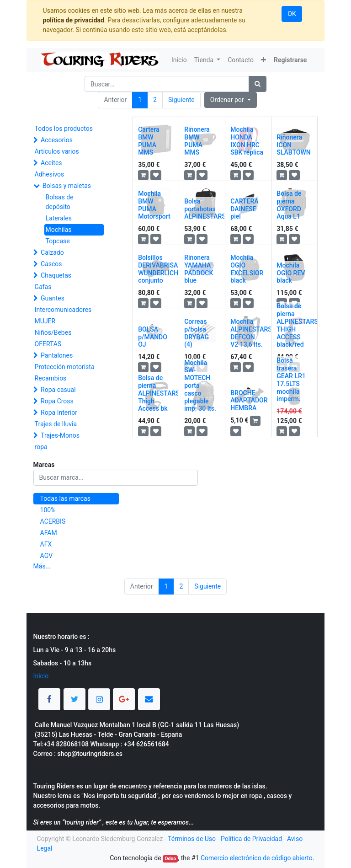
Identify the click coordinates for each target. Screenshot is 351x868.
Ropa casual (58, 390)
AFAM (49, 533)
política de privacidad (74, 20)
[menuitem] (179, 60)
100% (48, 510)
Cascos (51, 264)
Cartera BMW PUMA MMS (149, 141)
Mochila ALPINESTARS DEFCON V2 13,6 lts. (251, 333)
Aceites (51, 163)
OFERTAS (48, 344)
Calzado (52, 252)
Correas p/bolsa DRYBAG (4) (197, 333)
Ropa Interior (59, 413)
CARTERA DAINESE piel (244, 209)
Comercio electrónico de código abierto (257, 858)
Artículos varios (57, 151)
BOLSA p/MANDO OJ (153, 337)
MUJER (45, 321)
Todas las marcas (65, 498)
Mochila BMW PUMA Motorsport (154, 205)
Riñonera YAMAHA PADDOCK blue (199, 269)
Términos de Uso (192, 839)
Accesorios (57, 140)
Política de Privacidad (251, 839)
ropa (41, 447)
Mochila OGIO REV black (291, 273)
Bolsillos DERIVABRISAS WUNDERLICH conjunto (160, 269)
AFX (46, 544)
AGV (47, 556)
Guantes (53, 298)
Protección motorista (65, 367)
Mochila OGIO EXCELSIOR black (247, 269)
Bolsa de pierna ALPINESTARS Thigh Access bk (159, 393)
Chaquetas (56, 275)
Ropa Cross (57, 401)
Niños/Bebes (53, 332)
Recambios (51, 378)
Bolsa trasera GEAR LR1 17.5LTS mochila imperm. (291, 380)
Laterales (59, 218)
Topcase (58, 241)
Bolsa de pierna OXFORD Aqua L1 (289, 205)
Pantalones (57, 355)
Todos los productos (64, 129)
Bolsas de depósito (60, 202)
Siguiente (181, 100)
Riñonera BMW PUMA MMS (197, 141)
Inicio (41, 676)
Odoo (170, 859)
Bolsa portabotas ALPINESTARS (205, 209)
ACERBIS (53, 521)
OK (292, 14)
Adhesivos (50, 174)
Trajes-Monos (60, 435)
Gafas (43, 287)
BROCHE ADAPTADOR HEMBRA (249, 401)
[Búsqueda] (258, 84)
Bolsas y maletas (67, 186)
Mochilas (59, 230)
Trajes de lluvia (56, 424)
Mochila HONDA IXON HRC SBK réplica (247, 141)
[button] (263, 60)
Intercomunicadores (63, 310)
